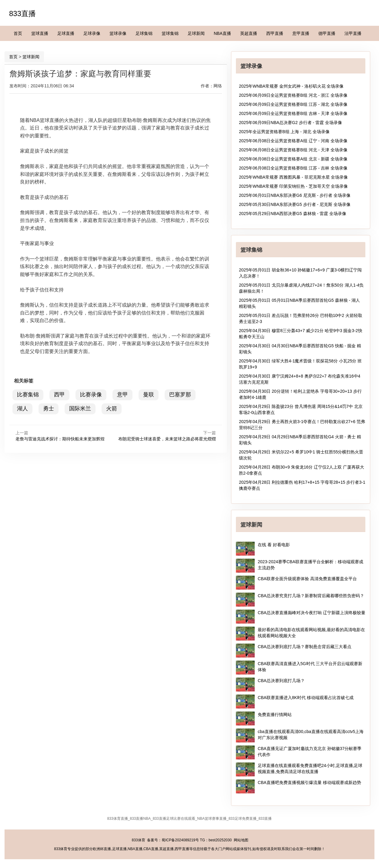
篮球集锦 (170, 33)
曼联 (149, 395)
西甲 (59, 395)
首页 (18, 33)
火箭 (112, 409)
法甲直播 (353, 33)
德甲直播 (327, 33)
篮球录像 (118, 33)
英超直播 (249, 33)
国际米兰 (80, 409)
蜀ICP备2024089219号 (180, 840)
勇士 (49, 409)
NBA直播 (222, 33)
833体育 (139, 840)
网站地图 (241, 840)
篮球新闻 (31, 57)
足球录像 (92, 33)
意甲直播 (301, 33)
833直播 (22, 13)
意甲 (122, 395)
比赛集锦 (28, 395)
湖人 (22, 409)
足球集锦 (144, 33)
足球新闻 (196, 33)
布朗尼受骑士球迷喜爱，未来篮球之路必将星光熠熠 (167, 439)
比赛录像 (91, 395)
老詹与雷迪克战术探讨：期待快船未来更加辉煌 (60, 439)
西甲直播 (275, 33)
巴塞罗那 (180, 395)
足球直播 (66, 33)
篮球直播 (40, 33)
